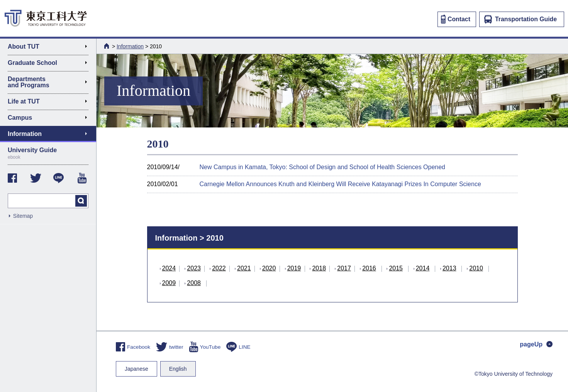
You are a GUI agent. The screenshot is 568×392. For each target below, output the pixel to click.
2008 (194, 283)
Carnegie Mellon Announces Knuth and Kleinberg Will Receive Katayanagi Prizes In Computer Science (340, 184)
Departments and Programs (50, 82)
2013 (449, 268)
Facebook (133, 347)
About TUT (50, 48)
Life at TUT (50, 103)
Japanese (136, 369)
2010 (476, 268)
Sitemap (23, 216)
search (81, 201)
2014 (423, 268)
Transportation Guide (521, 19)
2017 (344, 268)
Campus (50, 119)
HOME (107, 46)
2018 (319, 268)
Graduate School (50, 64)
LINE (238, 347)
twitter (170, 347)
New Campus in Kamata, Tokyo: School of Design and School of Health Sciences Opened (323, 167)
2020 (269, 268)
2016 (369, 268)
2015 (396, 268)
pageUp (536, 344)
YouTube (205, 347)
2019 (294, 268)
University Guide (48, 153)
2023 (194, 268)
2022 (219, 268)
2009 (169, 283)
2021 (244, 268)
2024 (169, 268)
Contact (456, 19)
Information (130, 46)
